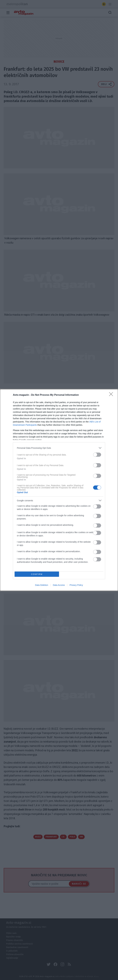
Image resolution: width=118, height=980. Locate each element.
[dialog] (59, 490)
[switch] (97, 455)
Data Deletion (42, 585)
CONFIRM (37, 574)
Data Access (59, 585)
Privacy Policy (76, 585)
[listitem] (59, 448)
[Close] (112, 395)
